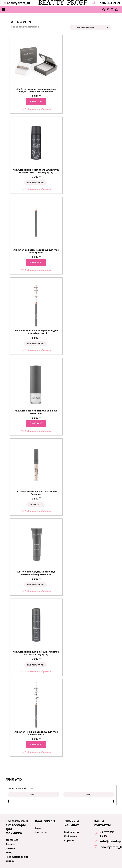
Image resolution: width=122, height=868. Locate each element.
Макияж (10, 848)
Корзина (69, 840)
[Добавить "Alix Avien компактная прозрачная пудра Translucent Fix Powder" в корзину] (36, 102)
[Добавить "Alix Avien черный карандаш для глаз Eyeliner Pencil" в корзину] (36, 744)
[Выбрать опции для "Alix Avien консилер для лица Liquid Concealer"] (36, 505)
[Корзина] (117, 10)
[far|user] (108, 9)
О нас (38, 828)
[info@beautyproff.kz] (97, 841)
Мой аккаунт (72, 832)
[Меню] (4, 10)
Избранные (71, 836)
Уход (9, 852)
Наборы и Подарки (17, 857)
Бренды (10, 844)
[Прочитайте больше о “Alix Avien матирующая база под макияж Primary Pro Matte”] (35, 585)
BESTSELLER (12, 840)
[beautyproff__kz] (97, 847)
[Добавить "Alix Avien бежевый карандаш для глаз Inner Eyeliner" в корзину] (36, 262)
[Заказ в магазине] (91, 28)
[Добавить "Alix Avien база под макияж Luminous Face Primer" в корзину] (36, 423)
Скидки (10, 861)
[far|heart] (112, 9)
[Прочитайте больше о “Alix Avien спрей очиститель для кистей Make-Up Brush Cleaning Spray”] (35, 183)
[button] (36, 109)
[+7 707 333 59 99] (97, 834)
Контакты (41, 832)
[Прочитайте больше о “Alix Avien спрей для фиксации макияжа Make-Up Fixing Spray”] (35, 665)
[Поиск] (104, 10)
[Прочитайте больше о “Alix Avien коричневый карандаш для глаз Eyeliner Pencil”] (35, 344)
